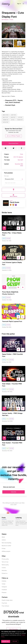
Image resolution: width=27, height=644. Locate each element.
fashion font (20, 120)
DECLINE (15, 641)
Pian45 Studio (14, 202)
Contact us (4, 573)
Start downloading (6, 543)
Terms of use (5, 562)
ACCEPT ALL (6, 641)
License (4, 568)
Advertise (4, 571)
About (3, 537)
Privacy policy (5, 559)
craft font (13, 115)
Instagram (4, 587)
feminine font (6, 120)
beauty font (5, 117)
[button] (23, 4)
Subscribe (13, 492)
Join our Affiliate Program (14, 136)
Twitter (4, 584)
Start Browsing (13, 629)
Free (7, 360)
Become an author (6, 546)
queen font (13, 117)
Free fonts (4, 603)
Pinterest (4, 593)
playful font (6, 122)
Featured (8, 238)
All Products (5, 20)
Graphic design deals (7, 600)
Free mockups (5, 606)
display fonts (6, 115)
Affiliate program (6, 551)
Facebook (4, 590)
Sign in (19, 4)
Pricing (4, 549)
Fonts (12, 20)
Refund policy (5, 565)
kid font (13, 120)
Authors (4, 540)
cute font (20, 117)
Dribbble (4, 581)
